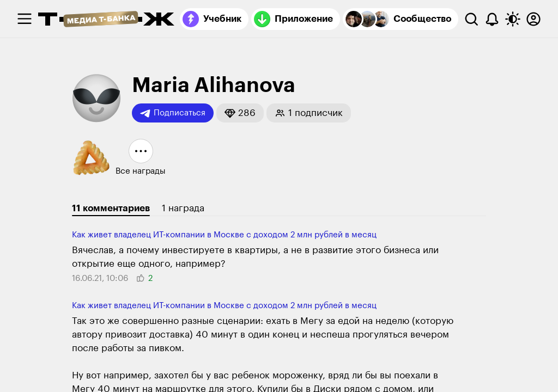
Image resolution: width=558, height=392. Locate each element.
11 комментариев (111, 208)
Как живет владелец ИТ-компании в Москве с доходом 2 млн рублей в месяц (224, 235)
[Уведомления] (492, 19)
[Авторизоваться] (533, 19)
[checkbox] (25, 19)
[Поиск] (471, 19)
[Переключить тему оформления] (513, 19)
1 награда (183, 208)
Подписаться (173, 113)
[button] (240, 113)
